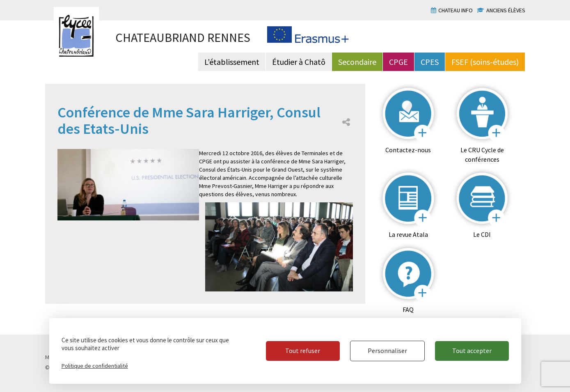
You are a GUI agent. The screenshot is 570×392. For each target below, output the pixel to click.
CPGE (398, 62)
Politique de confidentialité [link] (95, 366)
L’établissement (232, 62)
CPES (430, 62)
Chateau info (456, 10)
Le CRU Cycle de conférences (482, 155)
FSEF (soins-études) (485, 62)
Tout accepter (472, 351)
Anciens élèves (506, 10)
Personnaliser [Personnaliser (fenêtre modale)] (387, 351)
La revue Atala (408, 234)
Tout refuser (303, 351)
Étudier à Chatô (299, 62)
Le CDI (482, 234)
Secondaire (357, 62)
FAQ (408, 309)
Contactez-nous (408, 150)
